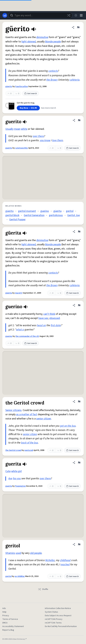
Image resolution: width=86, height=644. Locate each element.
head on (41, 325)
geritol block (12, 215)
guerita (9, 486)
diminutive (42, 37)
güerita (57, 211)
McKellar (50, 560)
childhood (65, 560)
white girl (16, 471)
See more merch (48, 108)
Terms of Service (10, 619)
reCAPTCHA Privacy (54, 619)
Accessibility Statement (13, 626)
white (24, 129)
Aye (10, 478)
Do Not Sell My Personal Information (61, 626)
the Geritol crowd (13, 450)
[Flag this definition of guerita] (79, 463)
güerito (9, 86)
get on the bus (68, 426)
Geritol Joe (74, 215)
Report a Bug (8, 630)
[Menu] (81, 15)
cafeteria (75, 80)
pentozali (29, 450)
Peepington (20, 486)
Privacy (6, 616)
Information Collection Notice (58, 608)
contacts (53, 71)
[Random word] (69, 15)
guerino (45, 211)
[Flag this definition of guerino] (79, 305)
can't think (49, 314)
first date (56, 325)
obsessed (55, 318)
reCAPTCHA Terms (53, 623)
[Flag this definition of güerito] (78, 27)
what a (20, 330)
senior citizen (44, 419)
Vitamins (10, 553)
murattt (19, 293)
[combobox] (40, 15)
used (18, 553)
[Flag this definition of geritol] (79, 544)
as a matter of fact (27, 414)
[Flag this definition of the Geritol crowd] (79, 402)
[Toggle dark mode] (76, 15)
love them (58, 140)
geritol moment (27, 211)
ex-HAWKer (20, 576)
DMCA (5, 623)
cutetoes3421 (22, 148)
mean (17, 129)
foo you (17, 478)
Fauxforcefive (22, 86)
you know (45, 140)
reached (65, 565)
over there (38, 136)
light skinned (29, 42)
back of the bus (30, 443)
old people (36, 553)
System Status (51, 612)
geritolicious (56, 215)
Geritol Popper (17, 220)
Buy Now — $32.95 (28, 108)
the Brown (52, 80)
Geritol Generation (34, 215)
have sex (43, 318)
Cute (8, 471)
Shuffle (43, 589)
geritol (70, 211)
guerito (9, 148)
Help (4, 612)
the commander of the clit (27, 336)
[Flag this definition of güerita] (79, 232)
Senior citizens (13, 410)
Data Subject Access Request (58, 616)
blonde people (53, 42)
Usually (9, 129)
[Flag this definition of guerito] (79, 120)
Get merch (31, 94)
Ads (4, 608)
